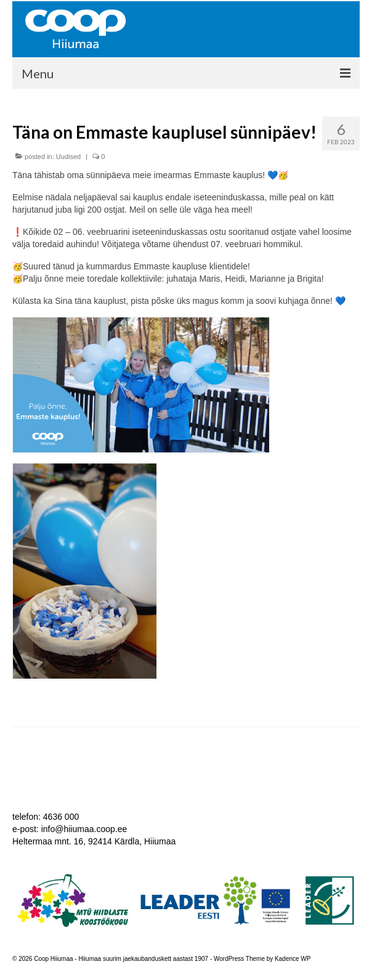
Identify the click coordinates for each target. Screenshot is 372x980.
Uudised (68, 157)
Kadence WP (293, 959)
